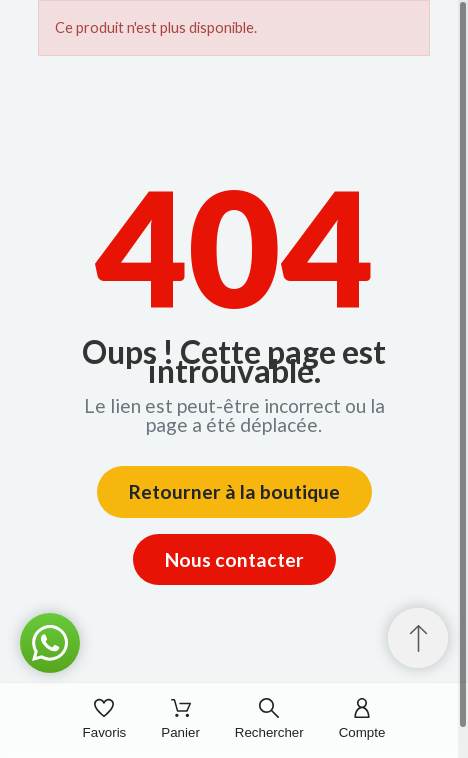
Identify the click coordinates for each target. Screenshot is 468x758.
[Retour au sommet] (418, 638)
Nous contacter (234, 559)
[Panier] (180, 720)
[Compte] (362, 720)
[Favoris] (105, 720)
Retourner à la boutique (234, 491)
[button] (50, 643)
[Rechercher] (269, 720)
